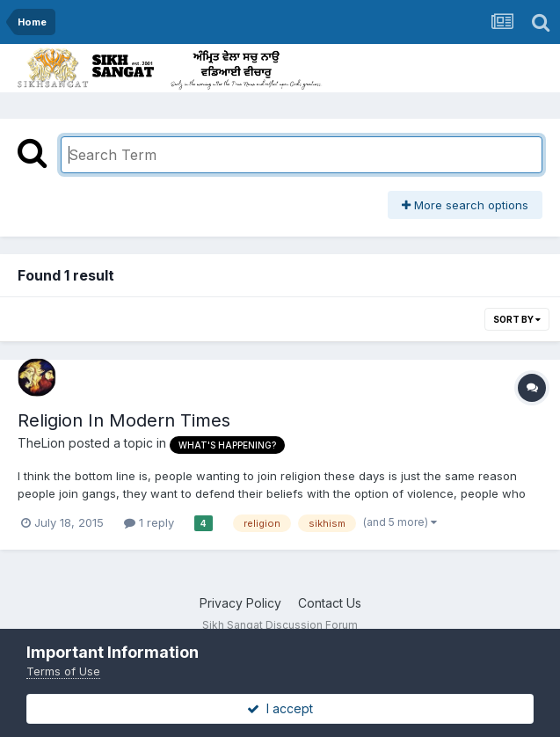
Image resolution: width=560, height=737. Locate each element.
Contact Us (330, 603)
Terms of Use (63, 671)
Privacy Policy (240, 603)
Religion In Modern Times (124, 420)
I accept (280, 708)
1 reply (149, 522)
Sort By (517, 319)
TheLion (41, 443)
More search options (465, 205)
